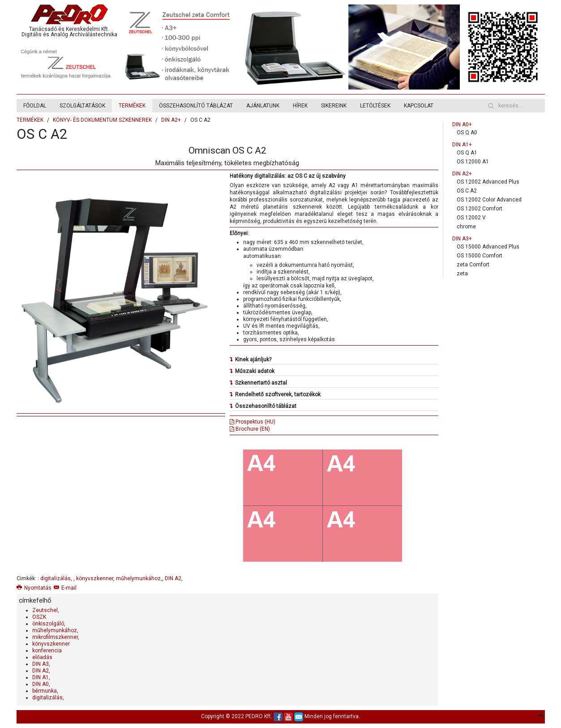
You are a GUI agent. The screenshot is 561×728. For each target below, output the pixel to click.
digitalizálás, (57, 578)
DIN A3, (41, 664)
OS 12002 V (471, 218)
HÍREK (300, 106)
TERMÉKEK (132, 106)
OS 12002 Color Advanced (489, 200)
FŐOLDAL (35, 106)
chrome (466, 227)
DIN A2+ (171, 120)
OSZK (39, 617)
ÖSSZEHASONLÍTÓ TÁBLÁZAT (196, 106)
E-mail (65, 588)
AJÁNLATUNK (263, 106)
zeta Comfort (473, 265)
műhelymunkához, (139, 578)
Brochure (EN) (250, 429)
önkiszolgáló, (49, 624)
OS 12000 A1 (473, 162)
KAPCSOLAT (419, 106)
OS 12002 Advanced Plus (488, 182)
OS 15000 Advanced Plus (488, 247)
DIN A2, (174, 578)
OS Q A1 (467, 153)
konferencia (47, 651)
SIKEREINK (334, 106)
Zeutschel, (46, 610)
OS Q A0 (467, 133)
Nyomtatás (34, 588)
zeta (462, 274)
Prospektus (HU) (253, 422)
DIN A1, (41, 677)
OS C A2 (467, 191)
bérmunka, (45, 691)
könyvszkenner (95, 578)
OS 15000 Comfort (480, 256)
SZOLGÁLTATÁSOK (82, 106)
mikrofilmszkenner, (56, 637)
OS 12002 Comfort (480, 209)
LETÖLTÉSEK (375, 106)
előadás (42, 657)
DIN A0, (41, 684)
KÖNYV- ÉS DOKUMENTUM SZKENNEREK (102, 120)
